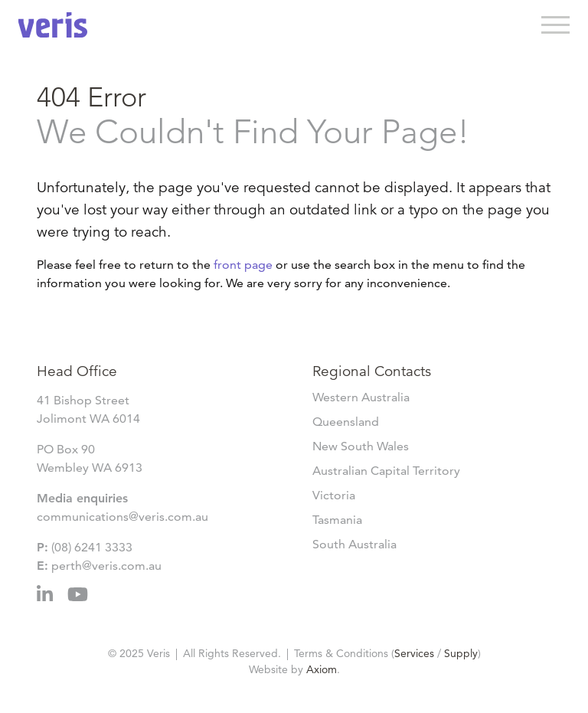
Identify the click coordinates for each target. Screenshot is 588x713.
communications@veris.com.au (122, 517)
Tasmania (337, 520)
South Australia (354, 544)
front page (243, 265)
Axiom (322, 669)
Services (414, 653)
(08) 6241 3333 (92, 547)
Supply (461, 653)
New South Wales (361, 446)
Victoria (334, 495)
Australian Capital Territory (386, 471)
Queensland (346, 422)
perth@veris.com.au (106, 566)
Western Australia (361, 397)
